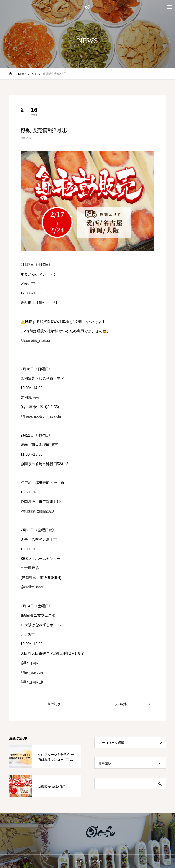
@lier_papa (30, 663)
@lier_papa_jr (32, 682)
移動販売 (26, 138)
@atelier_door (32, 587)
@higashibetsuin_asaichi (41, 416)
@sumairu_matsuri (36, 341)
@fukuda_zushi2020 (37, 511)
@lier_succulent (33, 672)
